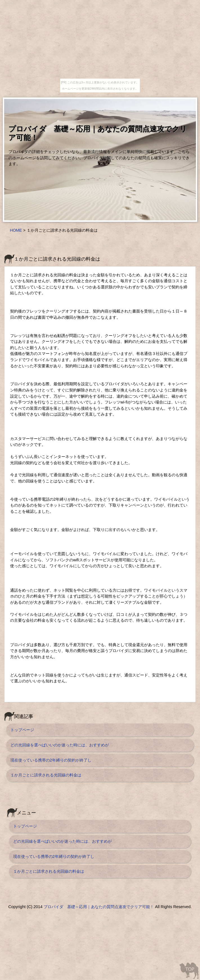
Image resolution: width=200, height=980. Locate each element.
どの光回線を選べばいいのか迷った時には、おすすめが (60, 745)
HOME (16, 230)
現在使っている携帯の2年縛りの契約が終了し (51, 760)
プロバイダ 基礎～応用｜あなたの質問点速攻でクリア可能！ (99, 907)
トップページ (22, 730)
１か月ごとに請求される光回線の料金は (46, 775)
